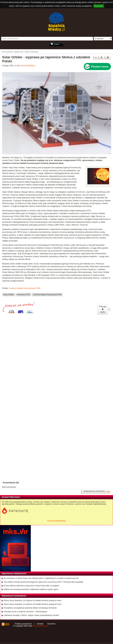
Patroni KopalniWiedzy (57, 521)
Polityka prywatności (23, 624)
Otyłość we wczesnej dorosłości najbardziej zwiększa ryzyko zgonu (31, 589)
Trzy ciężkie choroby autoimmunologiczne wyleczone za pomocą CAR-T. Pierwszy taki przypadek (43, 582)
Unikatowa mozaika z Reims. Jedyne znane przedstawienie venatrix (31, 615)
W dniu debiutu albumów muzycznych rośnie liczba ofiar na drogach (31, 586)
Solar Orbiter (9, 295)
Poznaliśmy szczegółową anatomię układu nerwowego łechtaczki (30, 608)
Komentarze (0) (11, 483)
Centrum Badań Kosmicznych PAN (25, 288)
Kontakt (40, 624)
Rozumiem (99, 6)
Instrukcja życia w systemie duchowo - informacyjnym (25, 612)
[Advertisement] (56, 349)
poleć (109, 309)
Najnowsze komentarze (14, 596)
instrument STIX (23, 295)
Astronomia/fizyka (28, 66)
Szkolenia (51, 624)
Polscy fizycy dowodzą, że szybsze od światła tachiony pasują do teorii (32, 600)
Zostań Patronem (11, 497)
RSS (7, 624)
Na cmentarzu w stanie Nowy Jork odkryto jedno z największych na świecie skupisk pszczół (41, 578)
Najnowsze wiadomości (14, 573)
